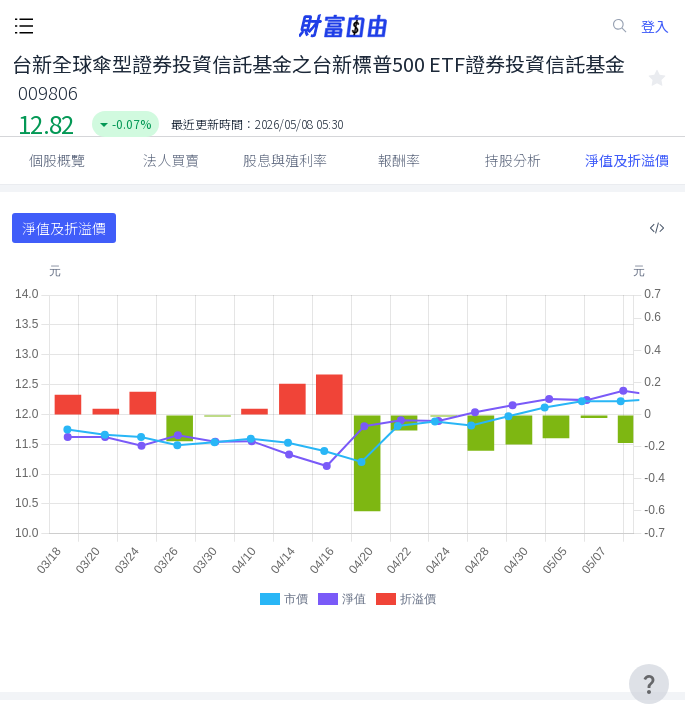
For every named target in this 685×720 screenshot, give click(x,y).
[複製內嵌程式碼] (657, 228)
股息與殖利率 (285, 160)
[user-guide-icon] (649, 684)
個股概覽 (57, 160)
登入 (655, 26)
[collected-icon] (657, 78)
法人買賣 (171, 160)
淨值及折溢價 (627, 160)
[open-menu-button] (24, 26)
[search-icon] (620, 26)
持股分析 (513, 160)
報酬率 (399, 160)
